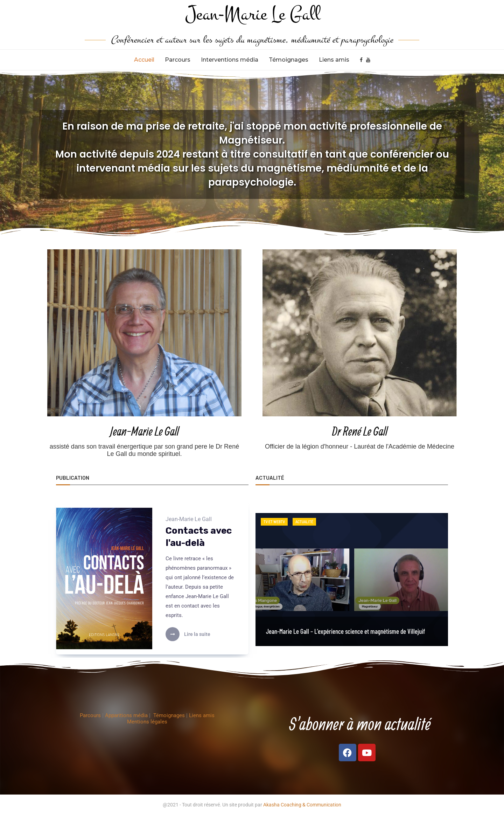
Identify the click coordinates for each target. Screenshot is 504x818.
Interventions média (230, 60)
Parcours (178, 60)
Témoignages (289, 60)
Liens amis (334, 60)
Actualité (304, 522)
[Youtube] (368, 60)
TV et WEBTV (274, 522)
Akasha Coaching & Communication (302, 807)
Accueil (144, 60)
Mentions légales (147, 725)
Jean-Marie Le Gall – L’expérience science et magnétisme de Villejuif (345, 631)
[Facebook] (361, 60)
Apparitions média (127, 718)
